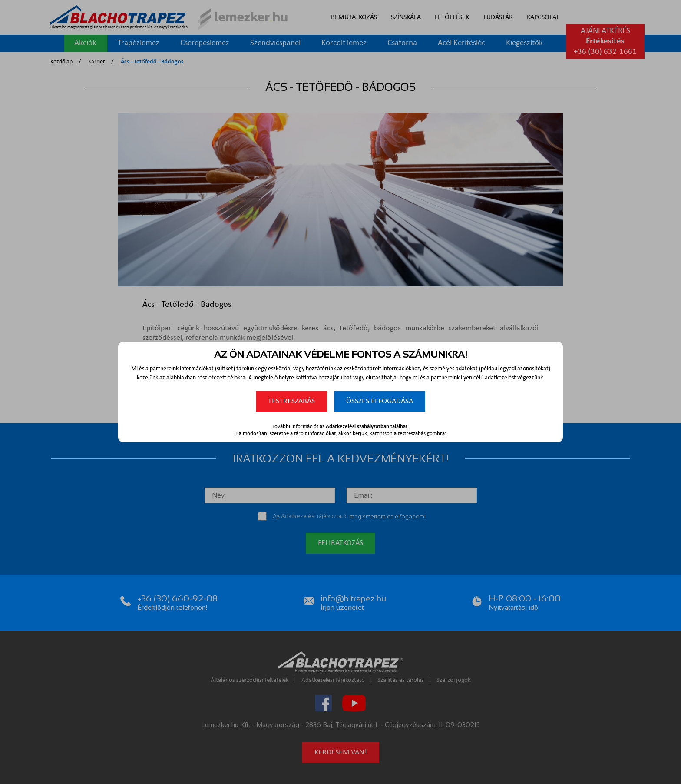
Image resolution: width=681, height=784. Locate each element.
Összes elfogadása (380, 401)
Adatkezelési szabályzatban (357, 427)
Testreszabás (291, 401)
